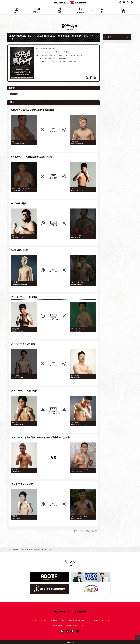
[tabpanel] (22, 63)
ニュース (17, 10)
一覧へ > (128, 37)
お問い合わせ (58, 626)
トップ (10, 549)
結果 (59, 10)
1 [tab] (22, 78)
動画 (123, 10)
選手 (102, 10)
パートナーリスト (98, 621)
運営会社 (68, 626)
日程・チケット (38, 10)
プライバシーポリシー (80, 626)
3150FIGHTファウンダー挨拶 (76, 621)
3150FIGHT (81, 10)
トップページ (35, 621)
